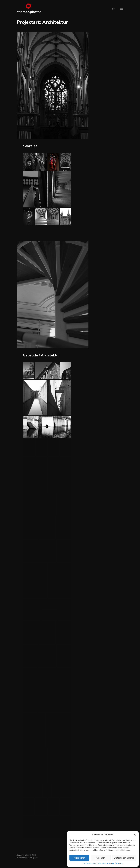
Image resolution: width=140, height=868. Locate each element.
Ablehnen (101, 858)
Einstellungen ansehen (124, 858)
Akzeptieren (79, 858)
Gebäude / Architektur (41, 355)
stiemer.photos (29, 12)
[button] (135, 835)
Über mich (119, 863)
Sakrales (30, 146)
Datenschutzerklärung (105, 863)
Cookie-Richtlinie (89, 863)
